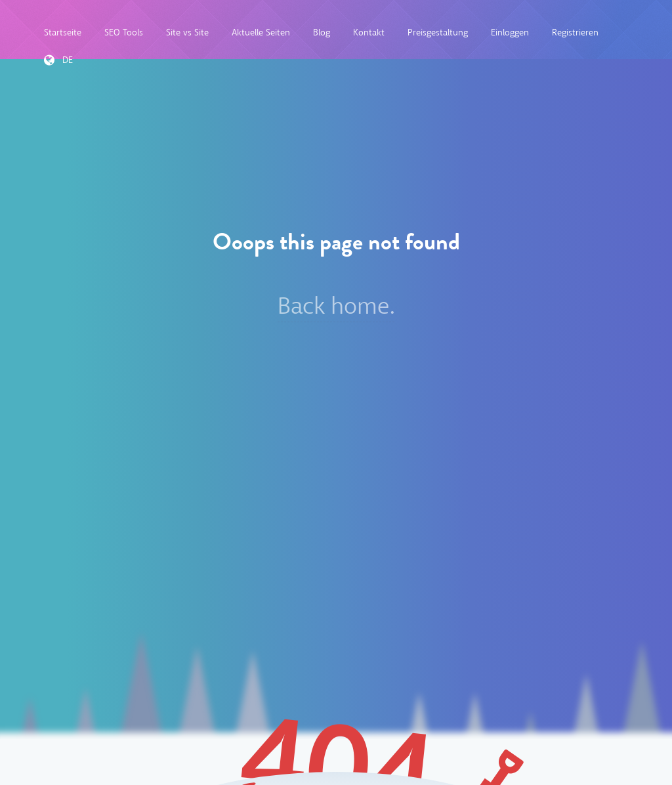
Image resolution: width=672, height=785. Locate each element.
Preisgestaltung (438, 32)
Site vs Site (187, 32)
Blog (322, 32)
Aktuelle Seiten (261, 32)
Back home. (336, 306)
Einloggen (510, 32)
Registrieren (575, 32)
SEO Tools (124, 32)
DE (58, 60)
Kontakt (369, 32)
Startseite (63, 32)
